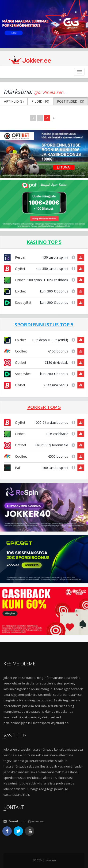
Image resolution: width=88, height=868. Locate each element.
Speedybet (17, 374)
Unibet (14, 280)
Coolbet (15, 351)
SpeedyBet (18, 302)
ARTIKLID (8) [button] (14, 101)
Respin (14, 257)
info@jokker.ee (33, 821)
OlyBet (15, 269)
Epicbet (15, 291)
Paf (12, 468)
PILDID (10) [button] (40, 101)
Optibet (15, 362)
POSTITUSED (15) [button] (71, 101)
